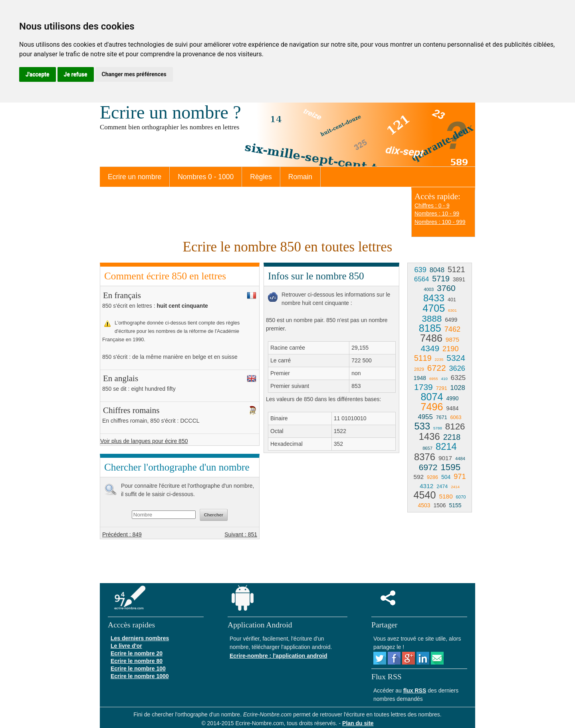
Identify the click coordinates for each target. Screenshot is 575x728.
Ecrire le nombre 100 (138, 669)
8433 (434, 298)
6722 (437, 368)
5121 (456, 269)
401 (452, 300)
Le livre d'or (126, 646)
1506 (439, 505)
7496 (432, 407)
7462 (452, 329)
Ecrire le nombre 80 (137, 661)
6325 (458, 378)
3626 (457, 368)
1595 (450, 467)
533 (422, 426)
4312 (426, 486)
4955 (425, 417)
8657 (427, 448)
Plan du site (358, 723)
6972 (428, 467)
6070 (461, 497)
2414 (455, 487)
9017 (445, 458)
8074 (432, 397)
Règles (261, 177)
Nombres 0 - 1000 (206, 177)
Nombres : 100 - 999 (440, 222)
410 (444, 379)
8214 (446, 446)
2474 (442, 487)
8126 (455, 426)
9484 (452, 408)
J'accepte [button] (38, 74)
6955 (434, 379)
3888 (432, 319)
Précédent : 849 (122, 534)
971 (460, 477)
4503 (424, 505)
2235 (439, 359)
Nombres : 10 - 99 (437, 214)
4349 (430, 348)
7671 (442, 417)
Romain (300, 177)
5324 (456, 358)
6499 (451, 320)
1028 (458, 388)
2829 (419, 369)
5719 (441, 279)
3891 (459, 279)
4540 (425, 495)
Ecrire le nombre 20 (137, 653)
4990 (452, 398)
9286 (432, 477)
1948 (420, 378)
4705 (434, 308)
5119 (423, 358)
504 (446, 477)
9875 (452, 339)
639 (420, 270)
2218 (452, 437)
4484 (460, 459)
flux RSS (415, 690)
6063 (456, 417)
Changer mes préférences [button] (134, 74)
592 (418, 477)
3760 (446, 288)
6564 (421, 279)
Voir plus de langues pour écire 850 (144, 441)
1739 (423, 387)
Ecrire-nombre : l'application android (278, 656)
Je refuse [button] (76, 74)
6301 (452, 310)
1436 (429, 436)
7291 (442, 388)
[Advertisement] (331, 517)
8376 (425, 457)
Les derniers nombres (140, 638)
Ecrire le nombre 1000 (140, 676)
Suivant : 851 (241, 534)
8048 (437, 270)
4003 (429, 289)
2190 (450, 349)
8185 (430, 328)
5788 (438, 428)
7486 (431, 338)
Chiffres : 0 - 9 (432, 206)
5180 (446, 496)
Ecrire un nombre (135, 177)
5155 (455, 505)
